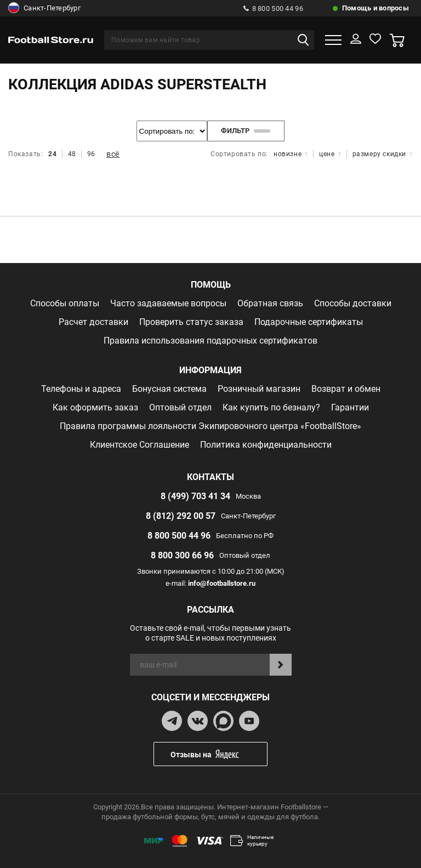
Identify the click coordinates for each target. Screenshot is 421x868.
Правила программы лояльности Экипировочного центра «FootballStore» (210, 426)
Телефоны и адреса (81, 389)
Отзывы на (219, 754)
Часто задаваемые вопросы (168, 303)
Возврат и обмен (346, 389)
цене (330, 154)
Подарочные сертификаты (309, 322)
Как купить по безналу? (271, 407)
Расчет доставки (93, 322)
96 (91, 154)
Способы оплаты (65, 303)
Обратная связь (270, 303)
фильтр (246, 131)
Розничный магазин (259, 389)
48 (72, 154)
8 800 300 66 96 (182, 555)
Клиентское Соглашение (140, 445)
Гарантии (350, 407)
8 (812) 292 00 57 (181, 516)
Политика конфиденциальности (266, 445)
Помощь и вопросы (376, 8)
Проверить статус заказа (191, 322)
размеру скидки (383, 154)
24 (52, 154)
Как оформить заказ (95, 407)
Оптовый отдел (180, 407)
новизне (291, 154)
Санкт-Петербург (44, 8)
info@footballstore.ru (222, 583)
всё (113, 154)
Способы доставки (353, 303)
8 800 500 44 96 (273, 8)
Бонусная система (169, 389)
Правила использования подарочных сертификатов (210, 341)
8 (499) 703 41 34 (195, 496)
